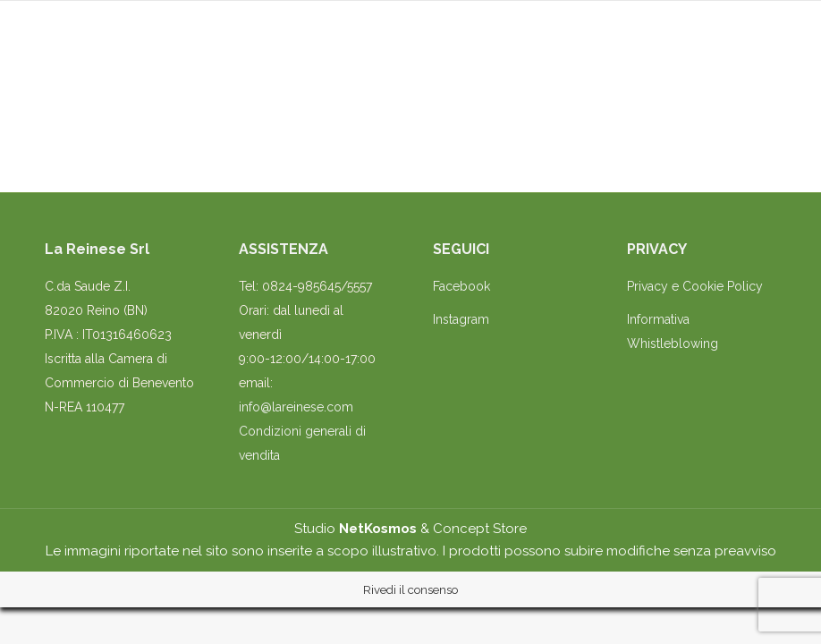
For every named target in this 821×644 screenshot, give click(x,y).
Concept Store (480, 529)
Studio (355, 529)
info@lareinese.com (296, 407)
